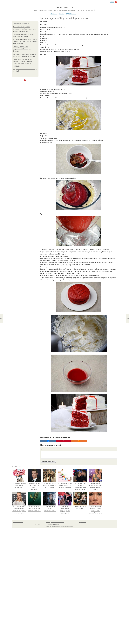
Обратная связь (82, 522)
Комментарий (46, 450)
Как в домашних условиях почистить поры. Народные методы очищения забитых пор (25, 29)
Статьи (61, 14)
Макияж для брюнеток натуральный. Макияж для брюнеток (22, 49)
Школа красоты (64, 7)
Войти (112, 2)
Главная (54, 14)
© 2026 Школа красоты (18, 522)
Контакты (48, 522)
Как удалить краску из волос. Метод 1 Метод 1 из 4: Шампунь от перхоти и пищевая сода (25, 42)
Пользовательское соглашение (57, 522)
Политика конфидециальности (53, 524)
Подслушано (71, 14)
